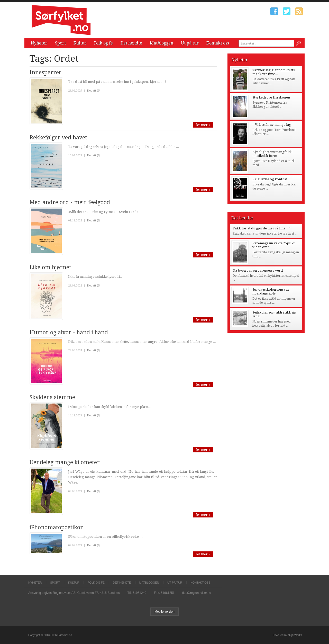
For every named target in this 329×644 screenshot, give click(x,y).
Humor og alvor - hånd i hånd (69, 332)
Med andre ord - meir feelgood (70, 202)
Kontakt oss (218, 43)
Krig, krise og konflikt (270, 179)
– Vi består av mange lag (272, 125)
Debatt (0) (94, 91)
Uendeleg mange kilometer (65, 462)
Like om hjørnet (50, 267)
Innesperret (45, 72)
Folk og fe (103, 43)
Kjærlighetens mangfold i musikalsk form (272, 154)
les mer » (203, 125)
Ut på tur (190, 43)
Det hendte (131, 43)
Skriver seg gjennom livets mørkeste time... (273, 72)
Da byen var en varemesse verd (258, 270)
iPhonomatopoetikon (57, 527)
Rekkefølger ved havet (58, 137)
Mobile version (164, 612)
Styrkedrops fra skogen (271, 97)
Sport (60, 43)
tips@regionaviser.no (197, 593)
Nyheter (39, 43)
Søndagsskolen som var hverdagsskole (271, 291)
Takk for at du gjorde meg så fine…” (261, 228)
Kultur (80, 43)
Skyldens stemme (52, 397)
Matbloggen (162, 43)
